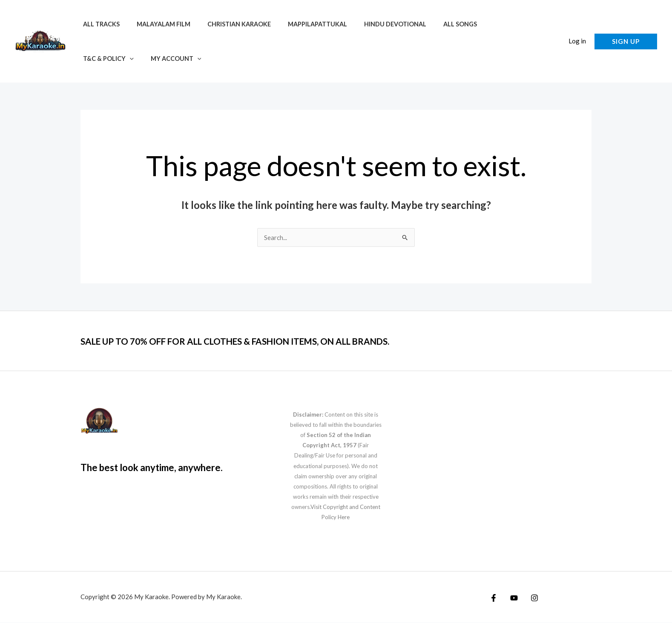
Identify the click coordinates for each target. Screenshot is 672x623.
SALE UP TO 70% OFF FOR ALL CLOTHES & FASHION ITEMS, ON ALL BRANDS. (278, 341)
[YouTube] (512, 598)
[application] (510, 24)
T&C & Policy (488, 24)
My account (106, 59)
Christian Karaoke (227, 24)
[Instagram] (530, 598)
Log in (577, 41)
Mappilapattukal (301, 24)
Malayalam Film (156, 24)
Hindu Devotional (374, 24)
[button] (554, 41)
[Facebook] (494, 598)
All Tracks (99, 24)
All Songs (434, 24)
